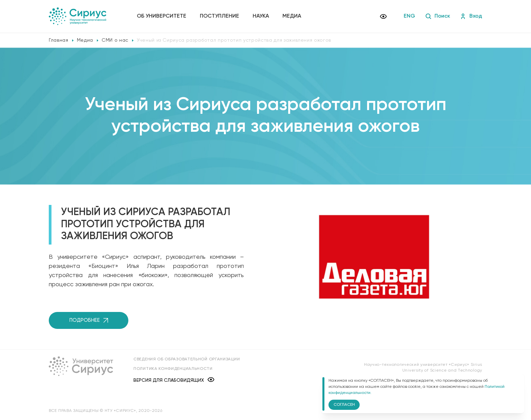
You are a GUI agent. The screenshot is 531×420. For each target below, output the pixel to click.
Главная (59, 40)
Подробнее (89, 320)
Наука (261, 16)
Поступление (219, 16)
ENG (409, 16)
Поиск (438, 16)
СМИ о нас (115, 40)
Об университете (162, 16)
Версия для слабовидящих (174, 380)
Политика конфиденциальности (173, 369)
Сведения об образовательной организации (187, 359)
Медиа (292, 16)
